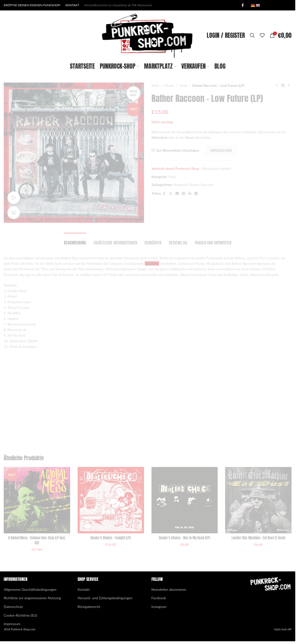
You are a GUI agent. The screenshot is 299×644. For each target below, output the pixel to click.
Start (155, 85)
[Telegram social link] (196, 194)
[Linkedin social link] (190, 194)
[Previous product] (277, 86)
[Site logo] (148, 35)
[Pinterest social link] (183, 194)
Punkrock (181, 185)
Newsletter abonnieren (169, 589)
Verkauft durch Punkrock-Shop (175, 168)
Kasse (189, 137)
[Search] (252, 35)
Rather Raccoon (202, 185)
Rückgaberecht (89, 607)
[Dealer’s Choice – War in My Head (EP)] (185, 500)
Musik (169, 85)
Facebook (159, 598)
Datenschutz (13, 607)
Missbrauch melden (216, 168)
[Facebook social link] (243, 5)
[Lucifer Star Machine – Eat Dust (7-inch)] (258, 500)
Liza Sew (152, 263)
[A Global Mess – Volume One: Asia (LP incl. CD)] (37, 500)
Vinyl (183, 85)
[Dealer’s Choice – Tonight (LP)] (111, 500)
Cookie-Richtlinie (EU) (20, 615)
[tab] (75, 240)
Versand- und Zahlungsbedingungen (105, 598)
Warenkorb (159, 137)
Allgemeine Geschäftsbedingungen (30, 589)
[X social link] (170, 194)
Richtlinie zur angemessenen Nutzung (32, 598)
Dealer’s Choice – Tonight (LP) (111, 538)
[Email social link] (177, 194)
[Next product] (289, 86)
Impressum (12, 624)
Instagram (159, 607)
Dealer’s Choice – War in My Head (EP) (185, 538)
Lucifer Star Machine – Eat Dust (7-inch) (258, 538)
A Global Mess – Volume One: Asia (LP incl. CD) (37, 540)
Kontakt (84, 589)
